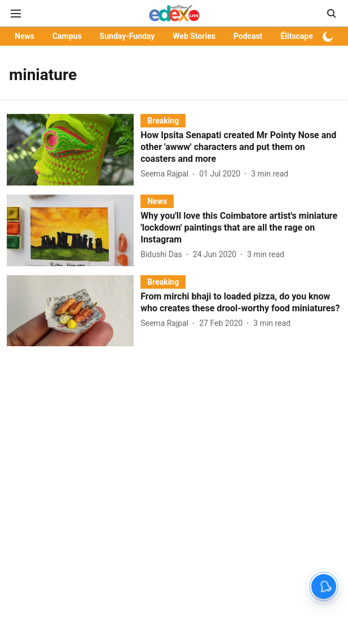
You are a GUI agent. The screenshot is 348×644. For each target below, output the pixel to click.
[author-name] (167, 174)
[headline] (241, 147)
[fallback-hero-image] (74, 150)
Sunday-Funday (127, 36)
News (25, 36)
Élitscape (296, 36)
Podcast (248, 36)
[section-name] (163, 120)
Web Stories (194, 36)
